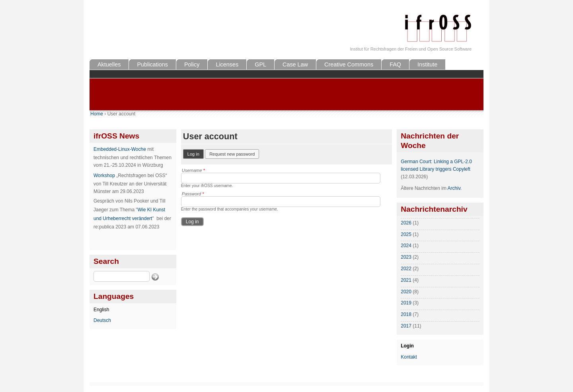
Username (193, 170)
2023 (406, 257)
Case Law (295, 64)
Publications (152, 64)
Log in (196, 153)
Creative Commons (349, 64)
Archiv (454, 188)
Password (193, 194)
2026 (406, 223)
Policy (192, 64)
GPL (260, 64)
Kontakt (409, 357)
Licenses (227, 64)
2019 (406, 303)
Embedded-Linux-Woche (120, 149)
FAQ (395, 64)
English (101, 310)
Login (407, 346)
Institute (427, 64)
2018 (406, 314)
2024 (406, 246)
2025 (406, 234)
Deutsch (102, 320)
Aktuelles (109, 64)
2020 (406, 292)
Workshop (104, 176)
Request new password (232, 154)
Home (97, 114)
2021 (406, 280)
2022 (406, 269)
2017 (406, 326)
